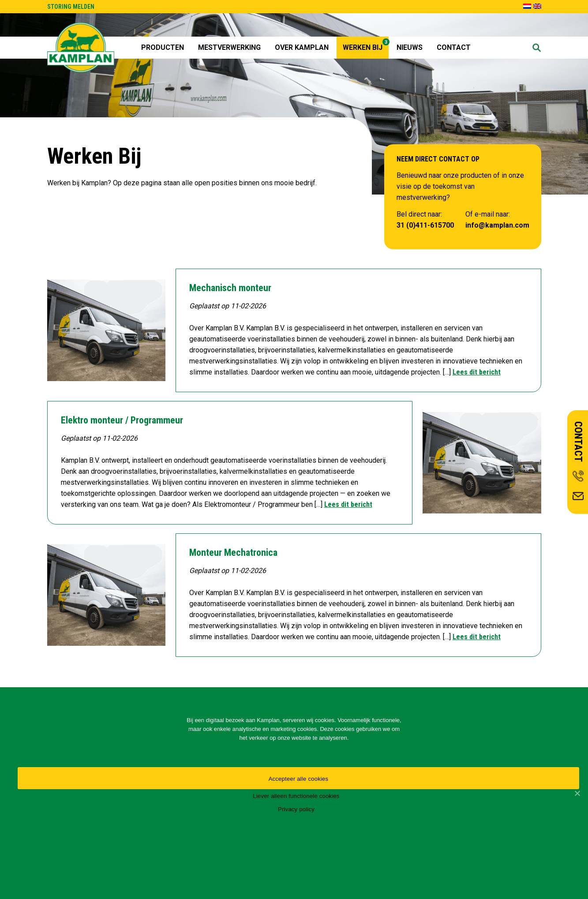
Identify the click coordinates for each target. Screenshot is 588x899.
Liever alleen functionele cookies (296, 796)
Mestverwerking (229, 47)
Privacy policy (296, 809)
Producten (163, 47)
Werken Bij (366, 45)
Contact (454, 47)
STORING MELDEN (71, 7)
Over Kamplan (302, 47)
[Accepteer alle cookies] (577, 793)
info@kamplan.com (497, 225)
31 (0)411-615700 (425, 225)
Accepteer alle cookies (299, 779)
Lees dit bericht (477, 372)
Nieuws (410, 47)
